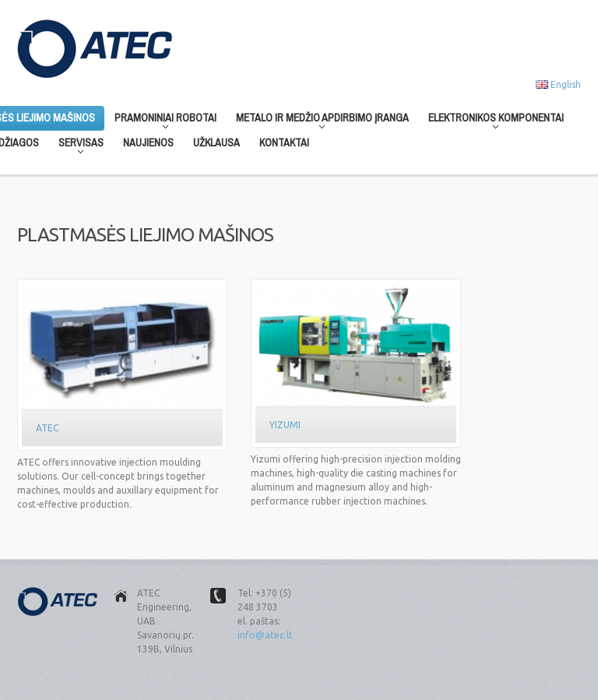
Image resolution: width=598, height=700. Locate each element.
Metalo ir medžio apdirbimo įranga (318, 121)
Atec (47, 428)
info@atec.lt (265, 635)
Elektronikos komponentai (491, 121)
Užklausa (216, 142)
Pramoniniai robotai (161, 121)
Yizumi (285, 425)
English (566, 84)
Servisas (76, 146)
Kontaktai (284, 142)
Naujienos (148, 142)
